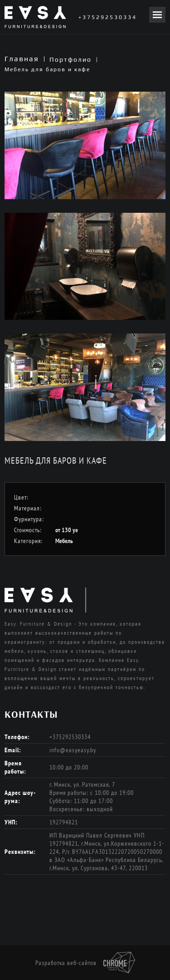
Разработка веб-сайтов (85, 963)
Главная (22, 59)
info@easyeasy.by (73, 750)
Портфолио (70, 59)
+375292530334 (108, 17)
